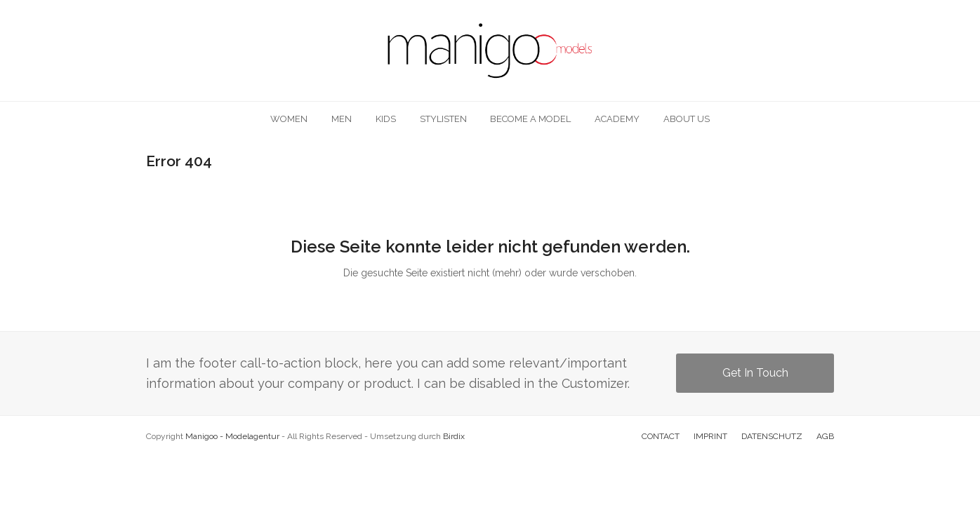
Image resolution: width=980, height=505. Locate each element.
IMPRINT (710, 436)
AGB (825, 436)
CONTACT (661, 436)
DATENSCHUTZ (772, 436)
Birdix (454, 436)
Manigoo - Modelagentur (232, 436)
